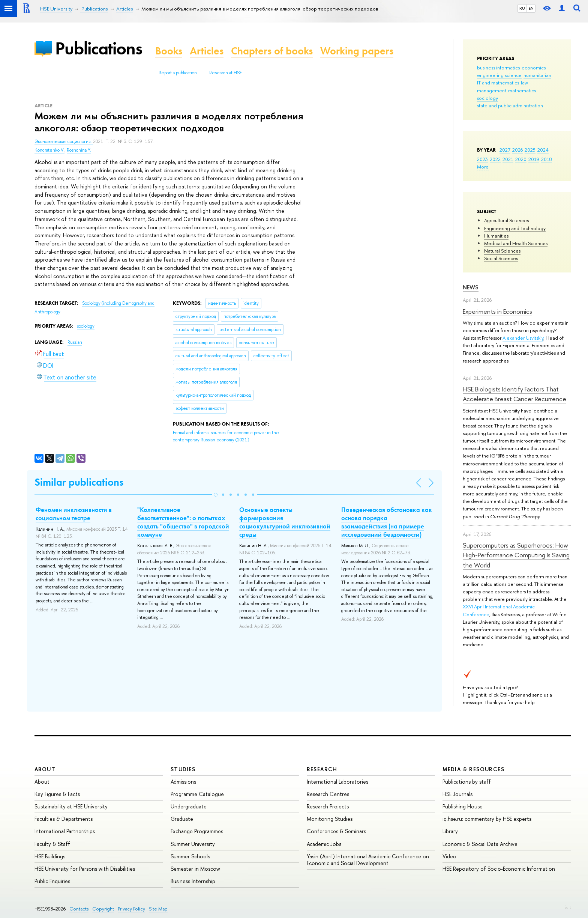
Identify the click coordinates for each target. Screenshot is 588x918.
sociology (487, 98)
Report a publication (178, 73)
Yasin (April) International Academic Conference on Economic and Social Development (368, 860)
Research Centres (328, 794)
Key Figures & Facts (57, 794)
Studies (183, 769)
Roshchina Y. (79, 150)
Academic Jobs (324, 844)
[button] (216, 495)
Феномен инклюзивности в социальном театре (74, 514)
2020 (521, 159)
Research (322, 769)
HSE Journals (457, 794)
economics (534, 68)
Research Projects (328, 806)
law (524, 83)
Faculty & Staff (52, 844)
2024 (543, 150)
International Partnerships (65, 831)
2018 (547, 159)
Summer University (193, 844)
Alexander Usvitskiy (523, 338)
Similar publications (79, 482)
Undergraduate (189, 806)
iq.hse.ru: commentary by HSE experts (487, 819)
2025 (530, 150)
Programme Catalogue (197, 794)
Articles (207, 51)
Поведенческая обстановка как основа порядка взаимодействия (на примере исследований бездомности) (387, 522)
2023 (482, 159)
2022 (495, 159)
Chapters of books (272, 51)
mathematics (522, 90)
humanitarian (537, 75)
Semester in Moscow (195, 869)
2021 (508, 159)
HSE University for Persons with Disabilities (85, 869)
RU (522, 8)
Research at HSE (226, 73)
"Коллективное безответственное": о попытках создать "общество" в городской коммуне (183, 522)
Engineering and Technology (515, 228)
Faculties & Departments (64, 819)
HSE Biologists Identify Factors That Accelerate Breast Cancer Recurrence (514, 394)
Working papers (357, 51)
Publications (99, 48)
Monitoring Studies (330, 819)
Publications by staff (467, 782)
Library (450, 831)
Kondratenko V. (49, 150)
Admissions (183, 782)
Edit (568, 907)
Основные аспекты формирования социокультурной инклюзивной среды (285, 522)
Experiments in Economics (497, 311)
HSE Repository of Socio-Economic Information (499, 869)
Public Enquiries (52, 881)
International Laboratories (337, 782)
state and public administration (510, 105)
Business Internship (193, 881)
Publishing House (463, 806)
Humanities (496, 236)
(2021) (226, 436)
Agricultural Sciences (506, 220)
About (45, 769)
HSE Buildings (50, 856)
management (492, 90)
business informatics (498, 68)
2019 (534, 159)
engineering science (499, 75)
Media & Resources (473, 769)
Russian (75, 342)
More (483, 167)
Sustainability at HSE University (71, 806)
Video (449, 856)
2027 (505, 150)
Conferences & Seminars (336, 831)
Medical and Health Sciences (516, 243)
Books (169, 51)
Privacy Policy (131, 909)
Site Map (158, 909)
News (471, 287)
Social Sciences (501, 258)
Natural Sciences (502, 251)
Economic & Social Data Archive (480, 844)
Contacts (79, 909)
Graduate (182, 819)
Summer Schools (190, 856)
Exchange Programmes (197, 831)
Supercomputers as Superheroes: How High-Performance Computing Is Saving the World (516, 555)
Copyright (103, 909)
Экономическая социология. (64, 141)
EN (531, 8)
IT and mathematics (498, 83)
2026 (517, 150)
